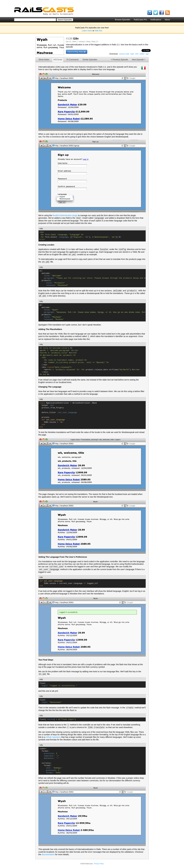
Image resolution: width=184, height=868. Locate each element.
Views (88, 42)
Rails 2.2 (95, 42)
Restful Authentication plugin (65, 215)
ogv (147, 54)
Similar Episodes (90, 60)
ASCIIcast (58, 60)
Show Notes (44, 60)
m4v (137, 54)
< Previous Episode (119, 60)
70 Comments (72, 60)
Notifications (156, 20)
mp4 (132, 54)
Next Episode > (139, 60)
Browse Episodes (123, 20)
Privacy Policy (99, 864)
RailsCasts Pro (140, 20)
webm (142, 54)
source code (124, 54)
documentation (48, 854)
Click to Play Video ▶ (77, 52)
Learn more (87, 31)
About (167, 20)
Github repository (53, 737)
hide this (98, 31)
